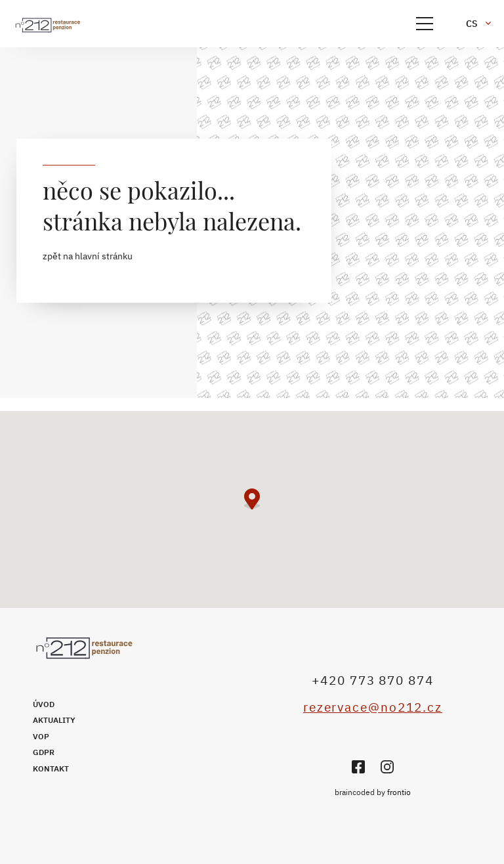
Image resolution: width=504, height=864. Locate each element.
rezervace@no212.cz (373, 707)
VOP (41, 736)
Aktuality (54, 720)
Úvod (44, 704)
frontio (399, 792)
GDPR (44, 752)
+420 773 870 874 (372, 680)
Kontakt (51, 768)
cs (472, 24)
